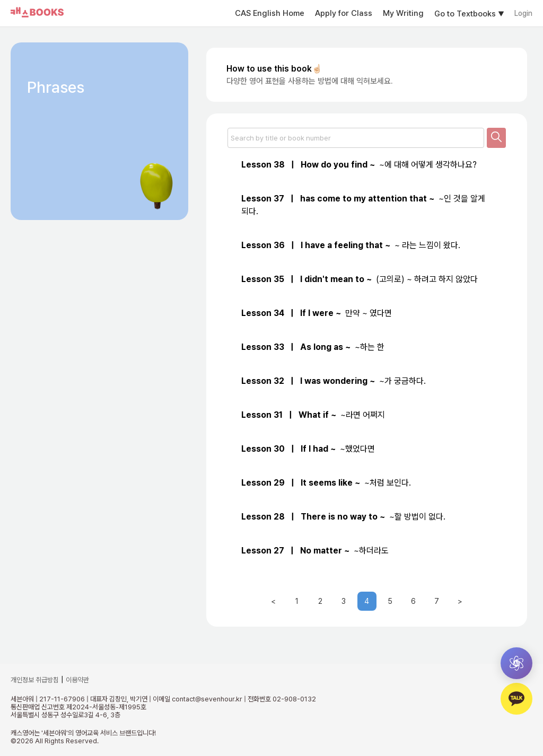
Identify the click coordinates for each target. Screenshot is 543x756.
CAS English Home (270, 13)
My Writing (403, 13)
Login (523, 13)
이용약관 (77, 680)
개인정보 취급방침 (35, 680)
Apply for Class (344, 13)
